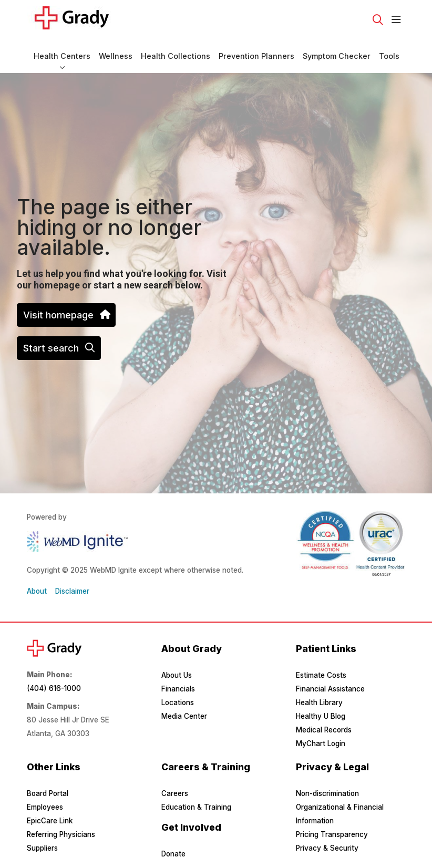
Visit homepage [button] (66, 315)
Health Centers (62, 51)
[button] (398, 20)
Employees (45, 807)
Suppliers (42, 848)
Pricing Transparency (332, 834)
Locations (178, 702)
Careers (175, 793)
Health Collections (176, 51)
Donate (173, 854)
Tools (389, 51)
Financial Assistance (330, 689)
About (37, 591)
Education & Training (196, 807)
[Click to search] (378, 20)
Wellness (116, 51)
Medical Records (324, 730)
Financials (178, 689)
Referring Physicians (61, 834)
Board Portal (48, 793)
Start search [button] (59, 348)
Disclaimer (72, 591)
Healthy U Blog (321, 716)
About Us (177, 675)
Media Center (184, 716)
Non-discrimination (327, 793)
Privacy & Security (327, 848)
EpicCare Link (50, 821)
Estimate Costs (321, 675)
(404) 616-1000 (54, 688)
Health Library (319, 702)
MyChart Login (321, 743)
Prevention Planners (256, 51)
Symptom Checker (337, 51)
